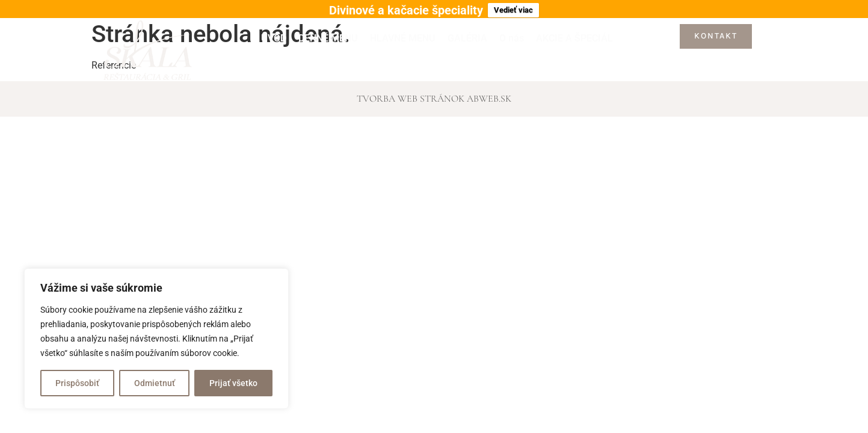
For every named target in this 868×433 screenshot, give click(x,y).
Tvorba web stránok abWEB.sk (434, 94)
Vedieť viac (513, 10)
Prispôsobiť (77, 383)
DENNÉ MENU (328, 33)
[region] (156, 339)
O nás (512, 33)
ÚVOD (274, 33)
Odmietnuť (155, 383)
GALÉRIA (467, 33)
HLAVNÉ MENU (403, 33)
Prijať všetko (233, 383)
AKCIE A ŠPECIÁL (574, 33)
